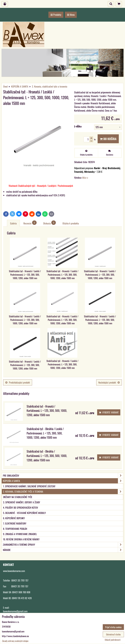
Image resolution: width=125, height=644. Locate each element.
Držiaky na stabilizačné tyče (18, 497)
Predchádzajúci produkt (18, 382)
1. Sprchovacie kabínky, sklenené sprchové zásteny (29, 486)
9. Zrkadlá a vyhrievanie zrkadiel (20, 534)
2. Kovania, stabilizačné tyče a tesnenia (63, 492)
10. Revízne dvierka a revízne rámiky (21, 539)
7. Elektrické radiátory (15, 523)
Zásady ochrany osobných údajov (15, 641)
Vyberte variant (109, 412)
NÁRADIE (63, 550)
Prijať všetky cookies (113, 627)
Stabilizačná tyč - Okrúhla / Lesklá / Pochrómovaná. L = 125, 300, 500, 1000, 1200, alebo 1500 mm (45, 433)
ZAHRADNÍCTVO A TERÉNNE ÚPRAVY (63, 545)
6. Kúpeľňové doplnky (14, 518)
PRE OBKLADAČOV (63, 476)
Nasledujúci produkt (109, 382)
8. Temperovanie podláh (15, 529)
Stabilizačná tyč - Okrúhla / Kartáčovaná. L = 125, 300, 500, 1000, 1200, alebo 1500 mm (47, 456)
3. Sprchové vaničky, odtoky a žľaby (22, 502)
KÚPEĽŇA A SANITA (63, 481)
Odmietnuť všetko (113, 634)
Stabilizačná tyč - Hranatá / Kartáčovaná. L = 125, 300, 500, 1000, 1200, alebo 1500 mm (47, 411)
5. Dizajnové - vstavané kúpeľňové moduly (24, 513)
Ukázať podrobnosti (113, 640)
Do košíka (108, 139)
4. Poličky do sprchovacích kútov (21, 508)
